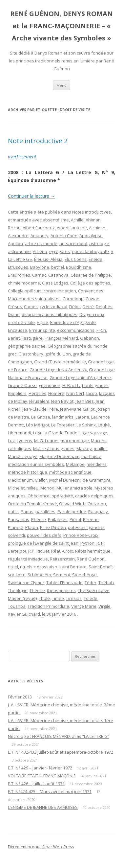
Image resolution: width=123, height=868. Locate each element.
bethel (58, 267)
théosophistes (61, 590)
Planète (16, 527)
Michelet (16, 488)
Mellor (41, 480)
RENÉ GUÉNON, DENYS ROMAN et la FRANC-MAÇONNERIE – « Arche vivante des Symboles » (61, 26)
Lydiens (24, 441)
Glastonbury (31, 354)
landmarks (63, 417)
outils (13, 512)
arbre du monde (41, 243)
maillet (100, 448)
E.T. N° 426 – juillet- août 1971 (36, 784)
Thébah (106, 582)
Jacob (92, 393)
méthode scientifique (70, 472)
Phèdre (39, 519)
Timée (58, 598)
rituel (13, 567)
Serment (62, 575)
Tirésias (74, 598)
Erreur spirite (42, 330)
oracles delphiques (94, 496)
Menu (61, 85)
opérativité (62, 496)
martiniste (91, 456)
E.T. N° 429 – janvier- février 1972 (40, 768)
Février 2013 (20, 697)
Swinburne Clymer (26, 582)
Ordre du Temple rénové (32, 504)
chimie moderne (24, 283)
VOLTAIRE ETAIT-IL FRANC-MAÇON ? (42, 776)
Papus (27, 512)
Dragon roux (92, 314)
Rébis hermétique (93, 551)
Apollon (15, 243)
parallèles (45, 512)
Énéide (95, 259)
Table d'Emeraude (64, 582)
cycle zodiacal (53, 307)
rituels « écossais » (39, 567)
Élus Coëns (76, 259)
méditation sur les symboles (36, 464)
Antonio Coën (64, 236)
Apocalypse (91, 236)
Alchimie (97, 228)
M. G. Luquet (46, 441)
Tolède (91, 598)
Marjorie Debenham (59, 456)
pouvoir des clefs (44, 535)
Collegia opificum (25, 291)
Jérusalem (39, 401)
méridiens (97, 464)
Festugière (32, 338)
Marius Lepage (23, 456)
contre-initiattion (60, 291)
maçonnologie (75, 441)
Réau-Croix (62, 551)
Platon (32, 527)
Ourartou (97, 504)
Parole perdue (72, 512)
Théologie (18, 590)
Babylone (40, 267)
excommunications (76, 330)
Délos (75, 307)
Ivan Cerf (75, 393)
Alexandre (18, 236)
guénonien (50, 385)
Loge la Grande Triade (55, 433)
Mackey (84, 448)
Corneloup (73, 299)
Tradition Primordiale (48, 606)
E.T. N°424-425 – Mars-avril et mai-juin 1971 (50, 791)
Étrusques (18, 267)
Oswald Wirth (72, 504)
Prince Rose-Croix (81, 535)
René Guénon (91, 559)
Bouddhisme (79, 267)
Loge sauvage (93, 433)
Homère (56, 393)
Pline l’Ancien (53, 527)
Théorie (37, 590)
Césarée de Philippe (91, 275)
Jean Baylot (62, 401)
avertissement (22, 157)
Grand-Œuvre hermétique (60, 362)
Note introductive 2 (38, 141)
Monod (47, 488)
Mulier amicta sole (74, 488)
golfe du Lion (58, 354)
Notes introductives (92, 212)
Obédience (39, 496)
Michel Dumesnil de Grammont (80, 480)
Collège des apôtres (90, 283)
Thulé (44, 598)
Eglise (42, 322)
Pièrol (75, 519)
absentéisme (56, 220)
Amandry (40, 236)
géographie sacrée (27, 346)
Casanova (58, 275)
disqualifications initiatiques (50, 314)
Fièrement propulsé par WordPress (41, 847)
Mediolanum (20, 480)
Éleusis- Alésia (48, 259)
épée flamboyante (90, 251)
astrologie (99, 243)
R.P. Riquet (39, 551)
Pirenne (91, 519)
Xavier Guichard (24, 614)
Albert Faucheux (39, 228)
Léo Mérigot (38, 425)
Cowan (92, 299)
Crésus (15, 307)
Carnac (39, 275)
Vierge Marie (84, 606)
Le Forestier (63, 425)
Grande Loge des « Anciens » (58, 370)
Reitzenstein (62, 559)
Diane (14, 314)
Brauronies (19, 275)
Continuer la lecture (31, 196)
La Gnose (41, 417)
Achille (77, 220)
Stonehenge (84, 575)
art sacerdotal (73, 243)
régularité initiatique (28, 559)
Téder (91, 582)
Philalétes (58, 519)
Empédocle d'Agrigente (73, 322)
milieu (32, 488)
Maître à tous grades (54, 448)
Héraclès (37, 393)
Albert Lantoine (72, 228)
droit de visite (21, 322)
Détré (88, 307)
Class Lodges (55, 283)
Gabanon (90, 338)
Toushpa (17, 606)
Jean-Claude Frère (40, 409)
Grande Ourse (22, 385)
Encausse (18, 330)
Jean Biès (85, 401)
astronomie (19, 251)
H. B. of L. (71, 385)
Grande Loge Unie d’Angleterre (80, 377)
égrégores (60, 251)
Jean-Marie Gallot (77, 409)
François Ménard (61, 338)
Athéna (40, 251)
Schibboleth (39, 575)
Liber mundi (20, 433)
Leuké (104, 425)
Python (87, 543)
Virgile (104, 606)
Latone (82, 417)
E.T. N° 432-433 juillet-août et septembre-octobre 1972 (61, 752)
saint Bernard (73, 567)
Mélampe (75, 464)
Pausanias (19, 519)
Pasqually (98, 512)
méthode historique (28, 472)
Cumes (31, 307)
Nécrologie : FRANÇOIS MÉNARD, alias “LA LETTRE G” (59, 736)
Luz (11, 441)
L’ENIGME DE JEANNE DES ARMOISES (43, 807)
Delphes (104, 307)
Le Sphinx (86, 425)
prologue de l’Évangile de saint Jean (43, 543)
